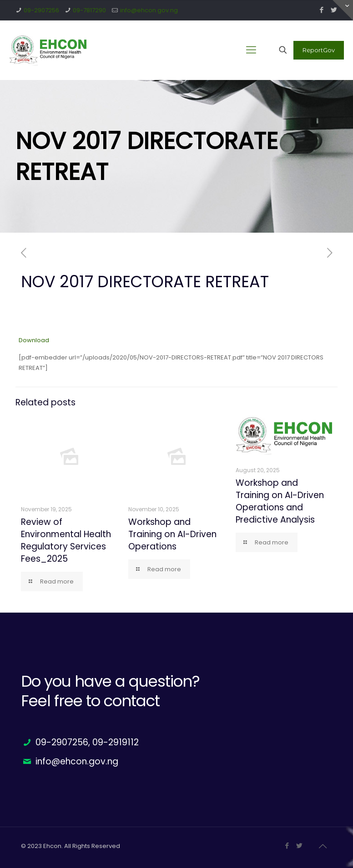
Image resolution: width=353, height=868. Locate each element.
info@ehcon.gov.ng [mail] (149, 10)
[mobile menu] (251, 50)
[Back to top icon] (323, 846)
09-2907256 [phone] (41, 10)
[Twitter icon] (299, 846)
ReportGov (319, 50)
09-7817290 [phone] (89, 10)
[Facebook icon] (321, 10)
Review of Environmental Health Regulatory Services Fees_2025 (66, 540)
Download (34, 340)
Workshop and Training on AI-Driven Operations (172, 534)
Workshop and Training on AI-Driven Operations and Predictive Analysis (280, 501)
